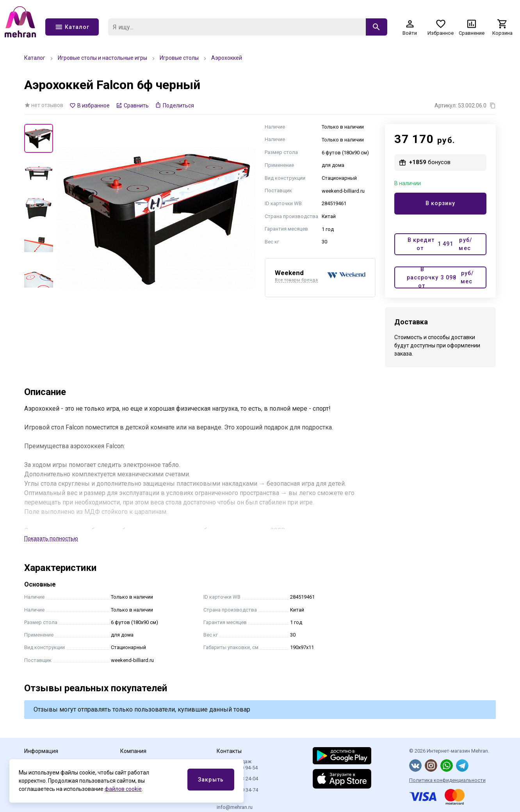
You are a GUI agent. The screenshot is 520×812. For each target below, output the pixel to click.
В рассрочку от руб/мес (440, 277)
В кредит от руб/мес (440, 244)
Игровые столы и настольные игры (102, 58)
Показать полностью (51, 538)
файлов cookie (123, 789)
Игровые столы (179, 58)
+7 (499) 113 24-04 (237, 779)
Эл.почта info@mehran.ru (235, 804)
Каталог (35, 58)
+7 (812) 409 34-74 (237, 790)
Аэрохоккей (227, 58)
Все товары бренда (296, 280)
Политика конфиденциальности (447, 780)
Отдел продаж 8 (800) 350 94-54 (237, 765)
